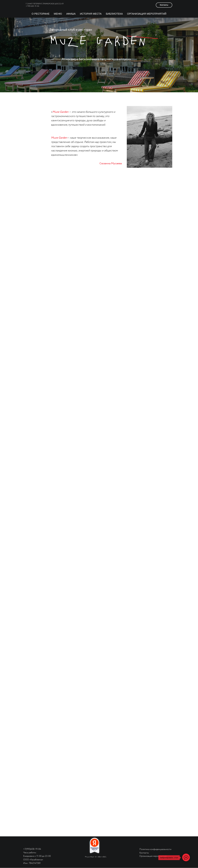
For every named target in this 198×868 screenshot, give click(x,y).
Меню (58, 14)
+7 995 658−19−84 (32, 6)
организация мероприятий (147, 14)
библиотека (114, 14)
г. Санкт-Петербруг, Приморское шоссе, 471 (45, 4)
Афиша (71, 14)
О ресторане (41, 14)
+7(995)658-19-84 (32, 849)
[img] (30, 842)
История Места (91, 14)
